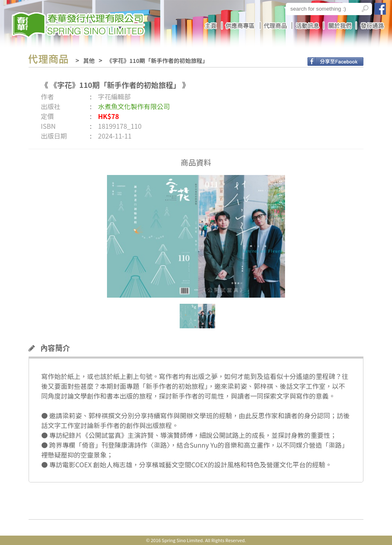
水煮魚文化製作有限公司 (134, 106)
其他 (89, 61)
